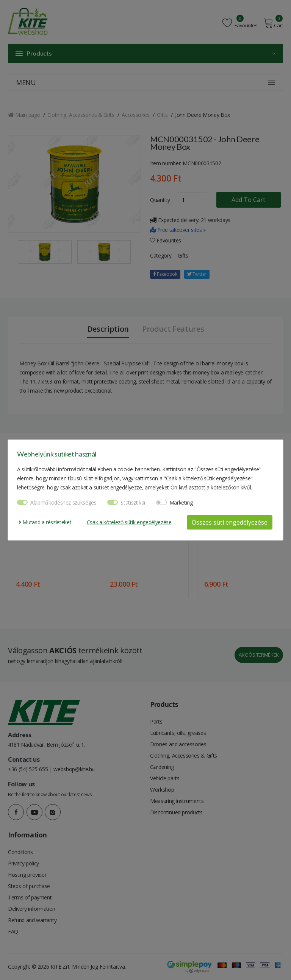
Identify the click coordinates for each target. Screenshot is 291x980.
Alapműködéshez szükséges (63, 502)
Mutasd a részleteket (45, 522)
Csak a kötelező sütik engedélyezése (129, 522)
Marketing (181, 502)
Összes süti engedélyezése (230, 522)
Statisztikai (133, 502)
